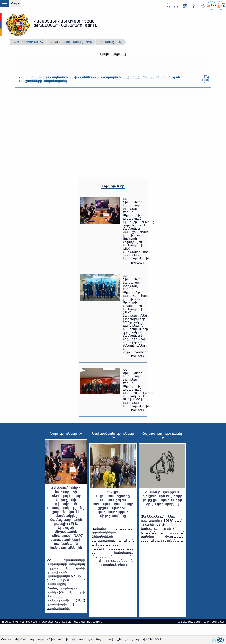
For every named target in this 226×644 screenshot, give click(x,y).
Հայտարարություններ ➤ (162, 436)
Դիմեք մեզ (45, 622)
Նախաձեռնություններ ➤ (113, 436)
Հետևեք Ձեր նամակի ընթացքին (79, 622)
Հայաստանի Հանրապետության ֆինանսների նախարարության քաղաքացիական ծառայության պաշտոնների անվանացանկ (100, 79)
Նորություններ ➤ (66, 433)
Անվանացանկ (110, 42)
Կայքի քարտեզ (213, 622)
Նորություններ (113, 186)
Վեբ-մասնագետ (188, 622)
